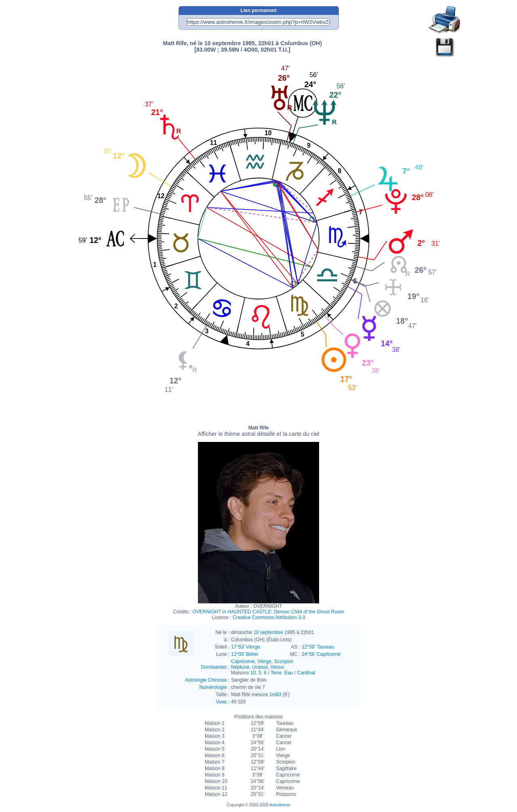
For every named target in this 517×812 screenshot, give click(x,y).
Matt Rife (259, 431)
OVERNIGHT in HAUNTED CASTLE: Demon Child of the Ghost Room (268, 612)
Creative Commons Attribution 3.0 (269, 617)
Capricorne (243, 661)
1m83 (275, 695)
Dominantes (214, 667)
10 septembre (268, 632)
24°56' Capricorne (321, 654)
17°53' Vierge (246, 647)
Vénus (277, 667)
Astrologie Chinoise (206, 680)
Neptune (240, 667)
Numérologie (213, 687)
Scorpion (284, 661)
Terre (276, 673)
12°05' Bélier (245, 654)
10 (253, 673)
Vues (221, 702)
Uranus (260, 667)
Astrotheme (280, 805)
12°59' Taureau (318, 647)
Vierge (264, 661)
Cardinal (306, 673)
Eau (289, 673)
